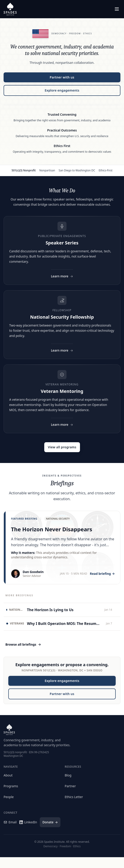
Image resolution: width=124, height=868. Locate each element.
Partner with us (62, 77)
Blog (68, 775)
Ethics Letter (74, 797)
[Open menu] (117, 9)
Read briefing (102, 574)
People (9, 797)
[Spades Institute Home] (10, 9)
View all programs (62, 447)
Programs (11, 786)
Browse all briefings (23, 645)
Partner (70, 786)
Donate (50, 822)
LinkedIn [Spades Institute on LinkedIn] (28, 822)
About (8, 775)
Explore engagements (62, 90)
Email (10, 822)
